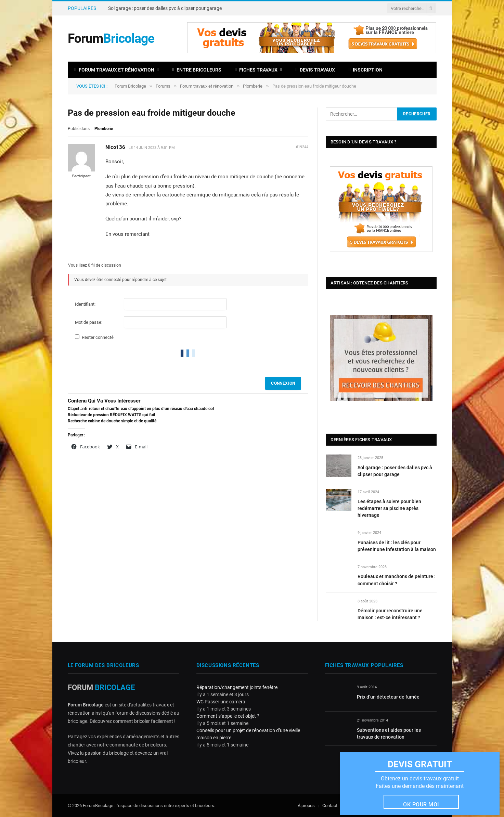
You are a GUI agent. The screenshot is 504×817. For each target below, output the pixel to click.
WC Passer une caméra (221, 702)
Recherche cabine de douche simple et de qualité (112, 421)
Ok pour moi (421, 805)
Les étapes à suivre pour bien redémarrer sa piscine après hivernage (389, 508)
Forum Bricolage (130, 86)
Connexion (283, 383)
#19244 (302, 147)
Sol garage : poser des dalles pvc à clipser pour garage (165, 8)
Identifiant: (85, 304)
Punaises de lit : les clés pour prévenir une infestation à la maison (397, 546)
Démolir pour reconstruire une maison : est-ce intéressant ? (390, 614)
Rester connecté (98, 337)
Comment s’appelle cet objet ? (228, 716)
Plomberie (253, 86)
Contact (330, 806)
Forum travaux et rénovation (114, 70)
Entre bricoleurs (197, 70)
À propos (306, 806)
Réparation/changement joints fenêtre (237, 687)
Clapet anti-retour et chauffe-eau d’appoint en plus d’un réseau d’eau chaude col (141, 409)
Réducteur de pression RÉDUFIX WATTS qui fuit (112, 415)
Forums (163, 86)
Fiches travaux (256, 70)
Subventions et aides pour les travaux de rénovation (389, 733)
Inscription (366, 70)
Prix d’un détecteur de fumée (388, 697)
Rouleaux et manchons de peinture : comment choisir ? (397, 580)
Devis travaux (315, 70)
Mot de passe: (89, 322)
